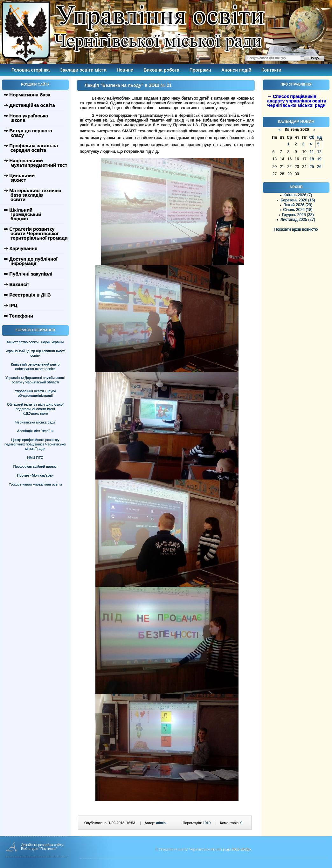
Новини (125, 70)
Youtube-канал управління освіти (35, 484)
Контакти (271, 70)
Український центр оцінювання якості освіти (35, 353)
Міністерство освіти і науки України (35, 342)
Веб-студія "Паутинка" (39, 849)
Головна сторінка (31, 70)
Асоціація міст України (35, 431)
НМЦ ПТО (35, 458)
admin (161, 823)
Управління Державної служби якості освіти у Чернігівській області (35, 380)
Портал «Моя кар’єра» (35, 475)
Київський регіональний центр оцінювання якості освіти (35, 367)
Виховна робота (162, 70)
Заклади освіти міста (83, 70)
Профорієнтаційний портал (35, 466)
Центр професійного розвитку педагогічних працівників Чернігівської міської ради (35, 444)
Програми (200, 70)
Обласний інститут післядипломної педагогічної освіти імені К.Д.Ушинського (35, 409)
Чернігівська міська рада (35, 422)
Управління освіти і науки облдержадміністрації (35, 393)
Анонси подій (236, 70)
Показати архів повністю (296, 229)
